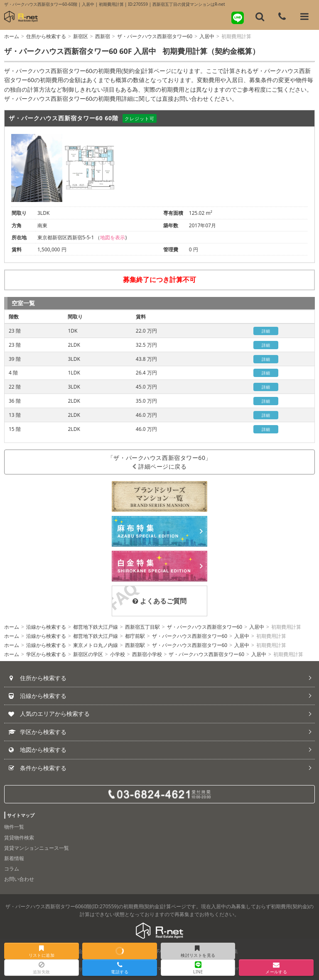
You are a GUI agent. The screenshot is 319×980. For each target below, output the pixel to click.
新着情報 (14, 858)
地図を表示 (113, 237)
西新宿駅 (135, 645)
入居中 (207, 36)
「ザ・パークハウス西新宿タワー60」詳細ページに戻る (159, 462)
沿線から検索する (46, 627)
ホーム (12, 36)
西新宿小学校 (147, 654)
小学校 (118, 654)
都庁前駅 (135, 636)
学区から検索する (46, 654)
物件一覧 (14, 827)
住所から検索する (46, 36)
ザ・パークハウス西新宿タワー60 (155, 36)
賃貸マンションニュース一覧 (37, 848)
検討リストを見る (197, 951)
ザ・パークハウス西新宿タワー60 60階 (64, 118)
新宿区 (81, 36)
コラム (12, 869)
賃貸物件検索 (19, 838)
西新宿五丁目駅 (142, 627)
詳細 (266, 331)
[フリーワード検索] (260, 17)
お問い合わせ (19, 879)
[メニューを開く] (304, 17)
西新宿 (103, 36)
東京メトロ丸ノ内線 (96, 645)
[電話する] (282, 17)
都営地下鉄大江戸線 (96, 627)
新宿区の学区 (88, 654)
